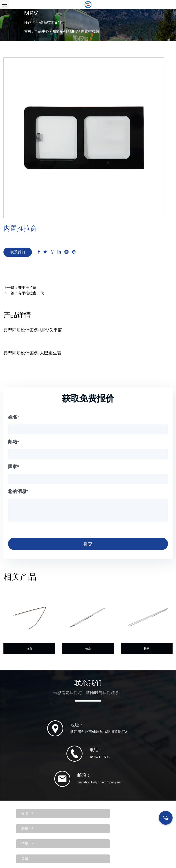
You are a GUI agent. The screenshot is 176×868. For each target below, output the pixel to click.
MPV (74, 31)
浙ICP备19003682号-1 (114, 848)
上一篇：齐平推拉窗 (20, 288)
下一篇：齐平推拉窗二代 (24, 293)
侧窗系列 (60, 31)
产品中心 (42, 31)
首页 (28, 31)
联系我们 (18, 252)
